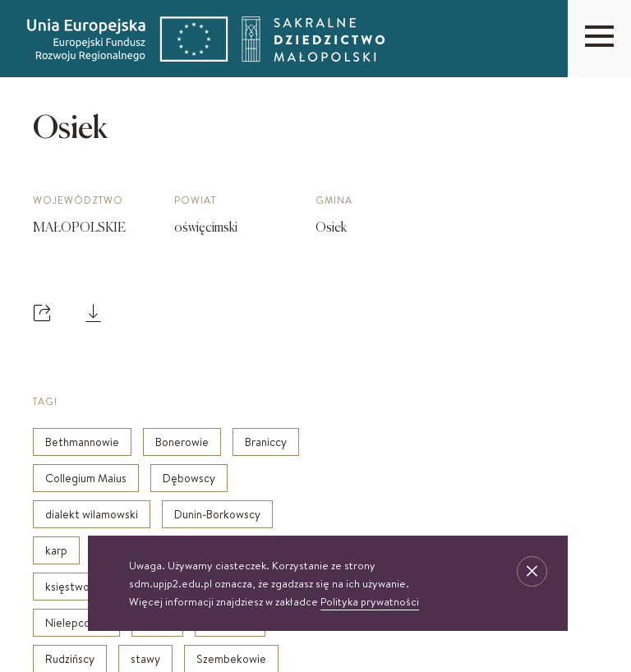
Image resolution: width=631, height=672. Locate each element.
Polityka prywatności (370, 601)
